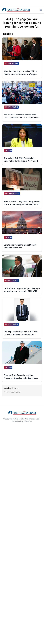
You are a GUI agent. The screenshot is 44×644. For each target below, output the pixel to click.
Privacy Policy (18, 421)
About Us (28, 421)
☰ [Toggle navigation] (41, 10)
